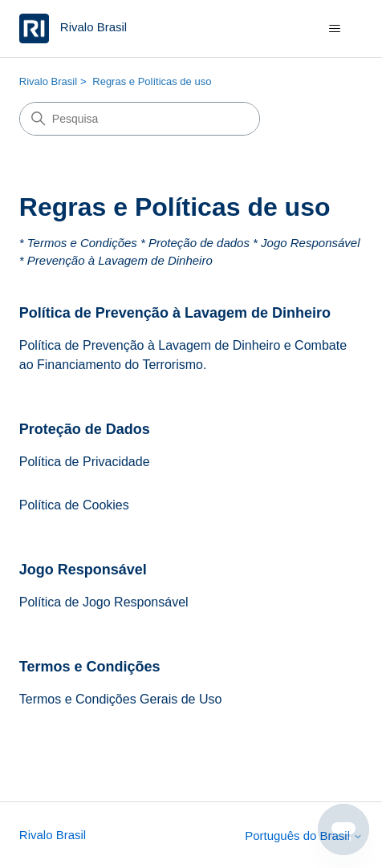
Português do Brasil (304, 836)
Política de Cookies (74, 505)
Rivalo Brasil (48, 81)
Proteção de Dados (85, 429)
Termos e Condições (90, 667)
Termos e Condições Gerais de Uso (121, 699)
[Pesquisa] (140, 119)
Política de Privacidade (85, 462)
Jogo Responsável (83, 570)
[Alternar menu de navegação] (334, 29)
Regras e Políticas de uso (152, 81)
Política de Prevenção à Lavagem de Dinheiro (175, 313)
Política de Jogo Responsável (104, 602)
